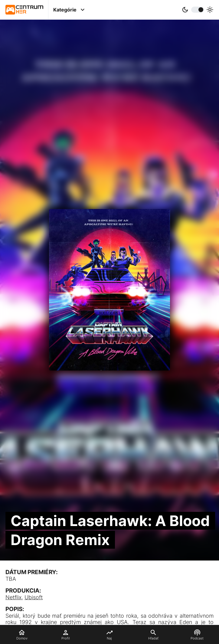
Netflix (13, 597)
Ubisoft (34, 597)
